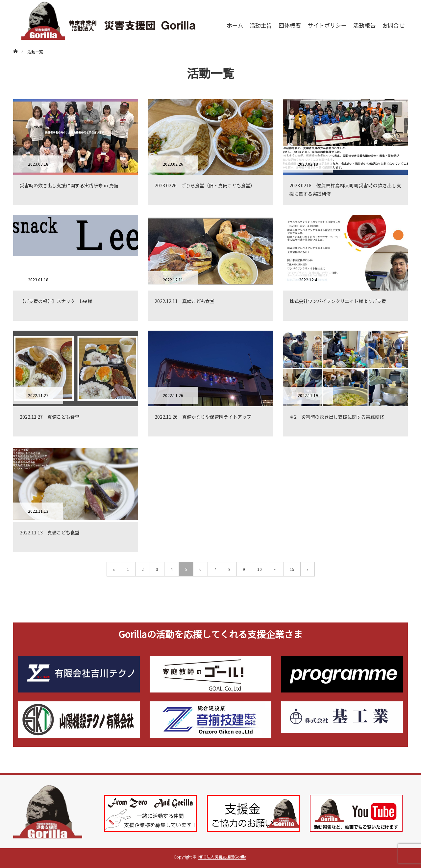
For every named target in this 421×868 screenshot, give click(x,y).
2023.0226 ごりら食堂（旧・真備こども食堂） (205, 185)
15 (292, 569)
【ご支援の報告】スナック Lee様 (56, 301)
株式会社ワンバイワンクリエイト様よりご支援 (338, 301)
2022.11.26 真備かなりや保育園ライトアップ (203, 417)
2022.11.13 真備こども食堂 (50, 532)
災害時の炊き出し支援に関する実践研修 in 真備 (69, 185)
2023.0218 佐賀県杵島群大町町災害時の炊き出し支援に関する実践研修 (345, 189)
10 (260, 569)
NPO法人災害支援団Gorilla (222, 857)
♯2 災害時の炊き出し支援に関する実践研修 (337, 417)
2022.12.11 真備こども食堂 (185, 301)
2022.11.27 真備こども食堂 (50, 417)
